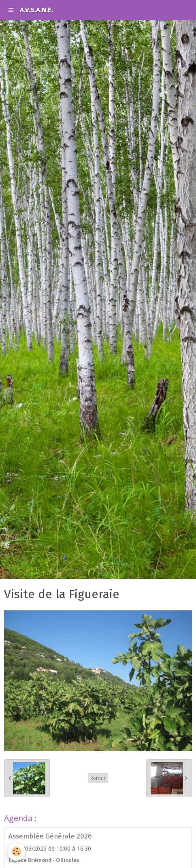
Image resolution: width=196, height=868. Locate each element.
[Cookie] (16, 852)
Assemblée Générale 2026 (50, 836)
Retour (98, 778)
